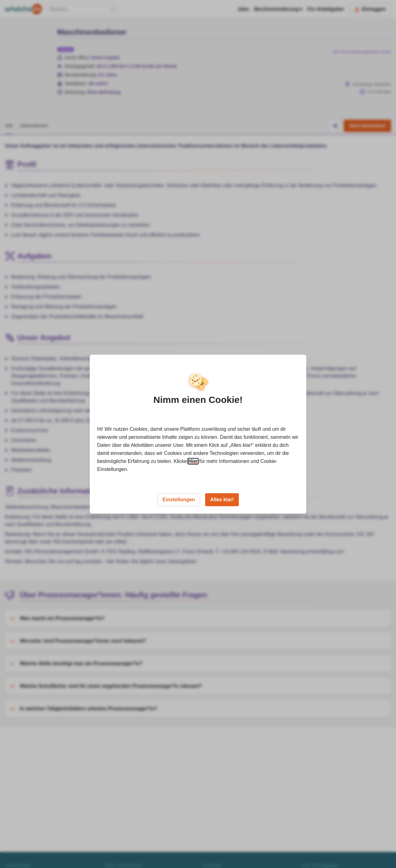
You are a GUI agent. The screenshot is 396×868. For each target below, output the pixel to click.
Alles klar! (222, 500)
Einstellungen (179, 500)
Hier (193, 461)
